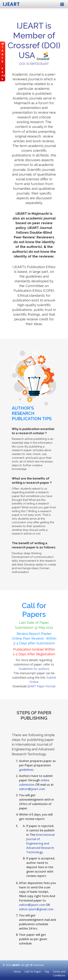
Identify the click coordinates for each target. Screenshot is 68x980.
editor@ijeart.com (32, 789)
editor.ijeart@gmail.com (36, 909)
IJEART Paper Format (41, 686)
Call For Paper (33, 972)
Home (17, 972)
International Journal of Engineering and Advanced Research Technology (40, 843)
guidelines (26, 770)
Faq (47, 972)
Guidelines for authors (34, 669)
